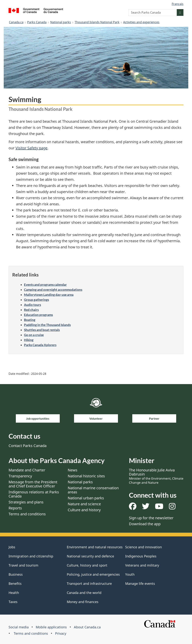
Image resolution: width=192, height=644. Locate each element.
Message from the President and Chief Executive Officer (33, 484)
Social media (19, 627)
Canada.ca (16, 22)
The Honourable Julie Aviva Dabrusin (156, 476)
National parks (61, 22)
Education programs (38, 315)
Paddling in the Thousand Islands (47, 325)
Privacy (61, 633)
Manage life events (140, 583)
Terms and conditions (27, 514)
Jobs (12, 547)
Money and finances (83, 602)
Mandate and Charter (27, 470)
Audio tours (32, 305)
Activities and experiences (141, 22)
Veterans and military (142, 565)
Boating (30, 320)
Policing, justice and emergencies (93, 574)
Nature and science (84, 504)
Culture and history (84, 510)
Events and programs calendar (45, 285)
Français (178, 4)
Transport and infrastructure (89, 583)
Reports (15, 508)
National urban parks (86, 498)
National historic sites (86, 476)
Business (16, 574)
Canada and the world (84, 593)
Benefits (15, 583)
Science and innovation (144, 547)
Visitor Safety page (31, 148)
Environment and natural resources (95, 547)
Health (14, 593)
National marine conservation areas (93, 490)
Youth (130, 574)
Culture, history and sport (87, 565)
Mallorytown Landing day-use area (49, 295)
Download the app (145, 524)
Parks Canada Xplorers (40, 345)
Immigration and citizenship (31, 556)
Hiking (29, 340)
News (73, 470)
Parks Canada (37, 22)
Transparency (20, 476)
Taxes (13, 602)
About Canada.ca (87, 627)
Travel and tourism (23, 565)
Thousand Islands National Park (97, 22)
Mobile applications (51, 627)
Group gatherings (36, 300)
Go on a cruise (34, 335)
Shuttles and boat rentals (42, 330)
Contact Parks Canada (28, 446)
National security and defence (90, 556)
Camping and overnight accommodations (53, 290)
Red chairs (31, 310)
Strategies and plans (26, 502)
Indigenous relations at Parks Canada (34, 494)
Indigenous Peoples (141, 556)
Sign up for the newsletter (151, 518)
